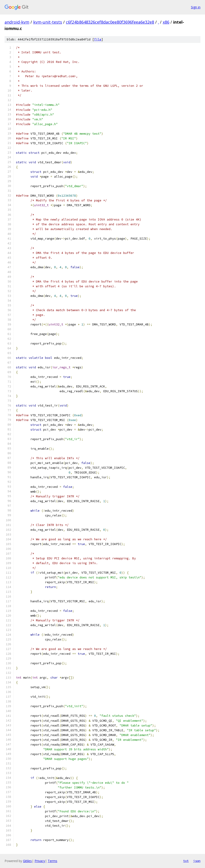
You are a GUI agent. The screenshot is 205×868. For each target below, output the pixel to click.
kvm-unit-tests (48, 22)
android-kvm (17, 22)
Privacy (40, 861)
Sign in (196, 7)
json (197, 861)
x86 (166, 22)
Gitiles (27, 861)
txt (186, 861)
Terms (52, 861)
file (98, 39)
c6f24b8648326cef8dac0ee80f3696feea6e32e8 (110, 22)
